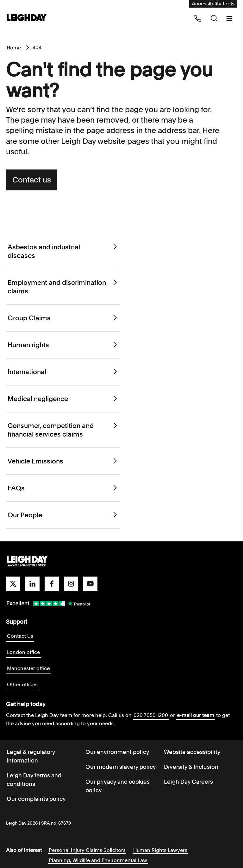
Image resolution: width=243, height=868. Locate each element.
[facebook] (52, 584)
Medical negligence (63, 399)
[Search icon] (214, 18)
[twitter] (13, 584)
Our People (63, 515)
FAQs (63, 488)
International (63, 372)
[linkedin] (32, 584)
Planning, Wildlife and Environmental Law (98, 860)
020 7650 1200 (151, 715)
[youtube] (90, 584)
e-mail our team (196, 715)
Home (14, 48)
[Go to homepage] (27, 561)
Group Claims (63, 318)
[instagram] (71, 584)
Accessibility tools (213, 4)
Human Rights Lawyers (160, 850)
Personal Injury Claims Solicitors (87, 850)
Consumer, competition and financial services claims (63, 430)
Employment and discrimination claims (63, 287)
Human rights (63, 345)
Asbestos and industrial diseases (63, 251)
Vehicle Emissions (63, 461)
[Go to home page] (27, 18)
